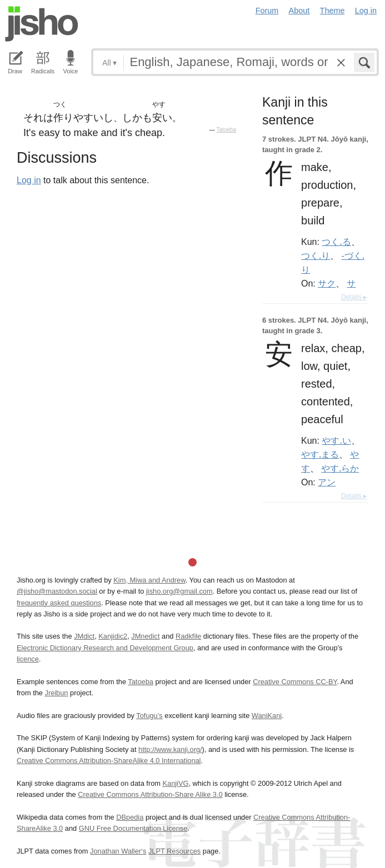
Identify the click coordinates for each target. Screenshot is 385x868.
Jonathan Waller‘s (118, 851)
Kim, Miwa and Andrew (149, 580)
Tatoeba (226, 130)
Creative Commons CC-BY (295, 682)
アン (327, 482)
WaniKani (267, 716)
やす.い (336, 440)
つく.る (336, 242)
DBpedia (130, 817)
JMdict (84, 636)
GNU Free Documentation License (133, 828)
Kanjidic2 (113, 636)
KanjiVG (175, 783)
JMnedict (145, 636)
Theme (332, 11)
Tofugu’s (149, 716)
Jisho (42, 24)
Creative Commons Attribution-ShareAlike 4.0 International (109, 761)
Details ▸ (354, 297)
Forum (267, 11)
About (299, 11)
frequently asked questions (59, 603)
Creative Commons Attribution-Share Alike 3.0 (150, 794)
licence (28, 659)
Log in (366, 11)
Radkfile (188, 636)
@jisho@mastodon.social (57, 591)
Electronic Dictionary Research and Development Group (105, 648)
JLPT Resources (174, 851)
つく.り (316, 255)
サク (327, 283)
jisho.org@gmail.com (179, 591)
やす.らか (340, 468)
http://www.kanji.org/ (170, 749)
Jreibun (57, 693)
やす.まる (320, 454)
